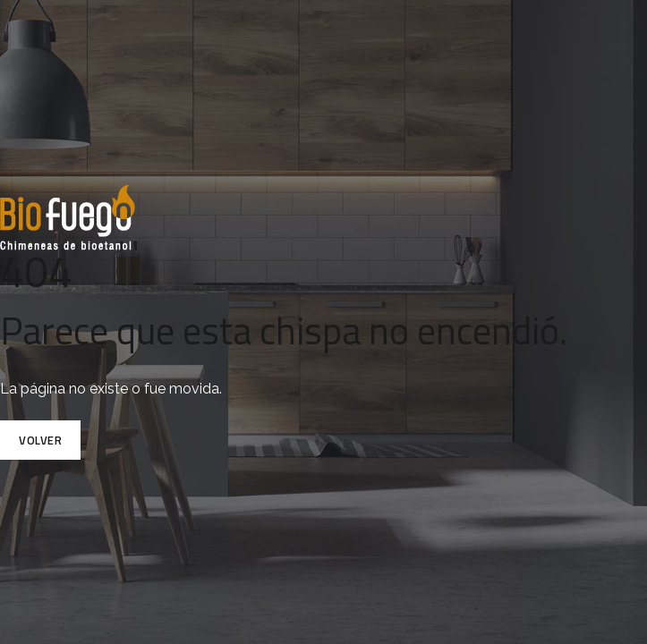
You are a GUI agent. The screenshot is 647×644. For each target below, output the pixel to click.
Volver (40, 440)
